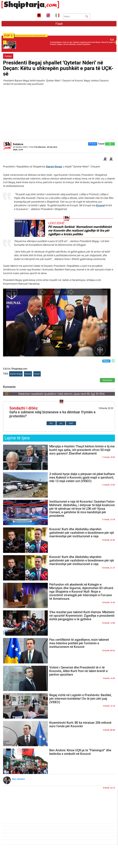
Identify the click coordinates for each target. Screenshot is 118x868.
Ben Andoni (19, 779)
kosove (28, 374)
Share (93, 144)
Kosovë (100, 205)
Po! (51, 423)
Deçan (37, 374)
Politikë (8, 56)
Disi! (71, 423)
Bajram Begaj (54, 167)
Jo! (61, 423)
